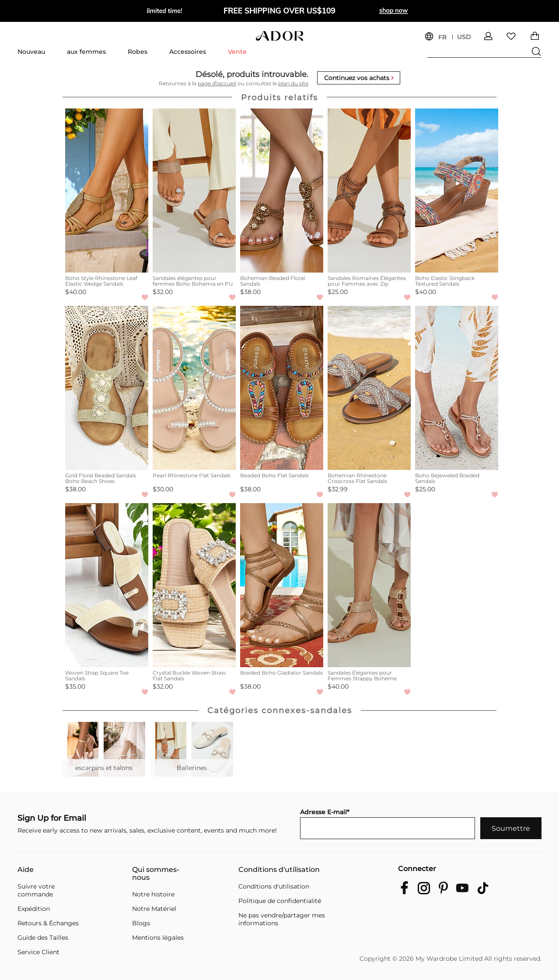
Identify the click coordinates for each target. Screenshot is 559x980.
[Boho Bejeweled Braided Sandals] (457, 388)
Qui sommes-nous (156, 874)
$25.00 (338, 292)
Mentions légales (158, 938)
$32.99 (338, 489)
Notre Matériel (154, 909)
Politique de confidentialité (280, 901)
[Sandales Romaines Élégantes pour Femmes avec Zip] (369, 191)
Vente (237, 52)
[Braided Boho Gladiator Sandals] (282, 585)
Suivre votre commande (36, 890)
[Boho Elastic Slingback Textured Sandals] (457, 191)
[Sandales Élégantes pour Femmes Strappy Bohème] (369, 585)
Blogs (141, 923)
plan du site (293, 83)
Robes (138, 52)
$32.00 (163, 292)
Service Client (38, 952)
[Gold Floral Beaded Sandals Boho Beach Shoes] (107, 388)
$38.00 (250, 292)
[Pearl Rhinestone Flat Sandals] (194, 388)
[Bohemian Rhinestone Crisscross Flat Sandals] (369, 388)
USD (464, 37)
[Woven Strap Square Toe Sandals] (107, 585)
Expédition (34, 909)
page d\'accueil (217, 83)
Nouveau (31, 52)
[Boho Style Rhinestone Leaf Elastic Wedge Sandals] (107, 191)
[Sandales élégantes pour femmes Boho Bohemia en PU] (194, 191)
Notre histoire (153, 894)
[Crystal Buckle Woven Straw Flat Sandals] (194, 585)
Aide (26, 870)
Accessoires (188, 52)
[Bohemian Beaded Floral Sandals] (282, 191)
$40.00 (76, 292)
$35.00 (75, 686)
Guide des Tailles (43, 938)
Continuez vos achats (359, 78)
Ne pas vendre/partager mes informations (282, 919)
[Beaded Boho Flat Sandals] (282, 388)
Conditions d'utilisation (279, 870)
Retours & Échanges (48, 923)
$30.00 (163, 489)
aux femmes (86, 52)
